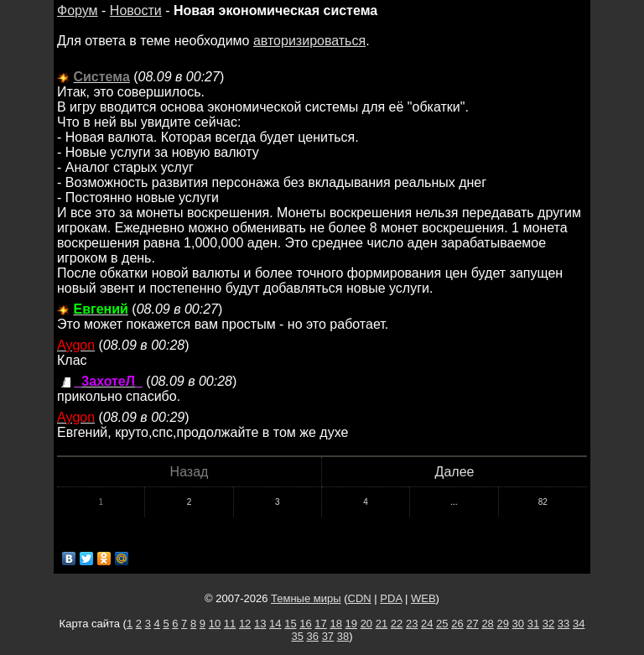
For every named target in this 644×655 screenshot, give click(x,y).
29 (502, 624)
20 (366, 624)
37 (328, 636)
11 (230, 624)
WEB (423, 598)
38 (343, 636)
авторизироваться (309, 41)
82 (543, 502)
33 (563, 624)
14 (275, 624)
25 (442, 624)
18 (335, 624)
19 (351, 624)
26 (457, 624)
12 (245, 624)
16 (305, 624)
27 (472, 624)
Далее (455, 472)
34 (579, 624)
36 (313, 636)
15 (290, 624)
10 (215, 624)
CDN (360, 598)
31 (533, 624)
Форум (78, 10)
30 (518, 624)
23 (412, 624)
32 (548, 624)
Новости (136, 10)
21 (382, 624)
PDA (391, 598)
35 (297, 636)
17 (320, 624)
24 (427, 624)
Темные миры (306, 598)
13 (260, 624)
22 (397, 624)
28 (487, 624)
